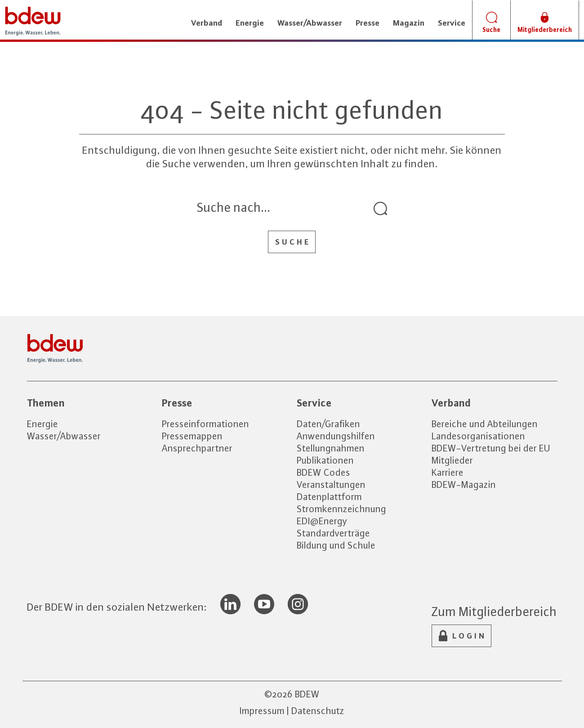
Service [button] (452, 23)
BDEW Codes (323, 472)
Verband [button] (207, 23)
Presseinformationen (205, 424)
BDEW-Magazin (464, 485)
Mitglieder (452, 460)
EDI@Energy (322, 521)
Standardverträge (333, 533)
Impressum (262, 711)
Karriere (448, 472)
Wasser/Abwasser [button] (310, 23)
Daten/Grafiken (328, 424)
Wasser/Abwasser (64, 436)
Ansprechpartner (197, 448)
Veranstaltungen (331, 485)
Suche (293, 242)
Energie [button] (250, 23)
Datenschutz (318, 711)
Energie (42, 424)
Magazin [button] (409, 23)
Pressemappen (192, 436)
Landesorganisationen (478, 436)
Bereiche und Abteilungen (485, 424)
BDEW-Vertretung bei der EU (491, 448)
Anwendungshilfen (336, 436)
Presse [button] (368, 23)
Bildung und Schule (336, 545)
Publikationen (325, 460)
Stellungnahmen (331, 448)
